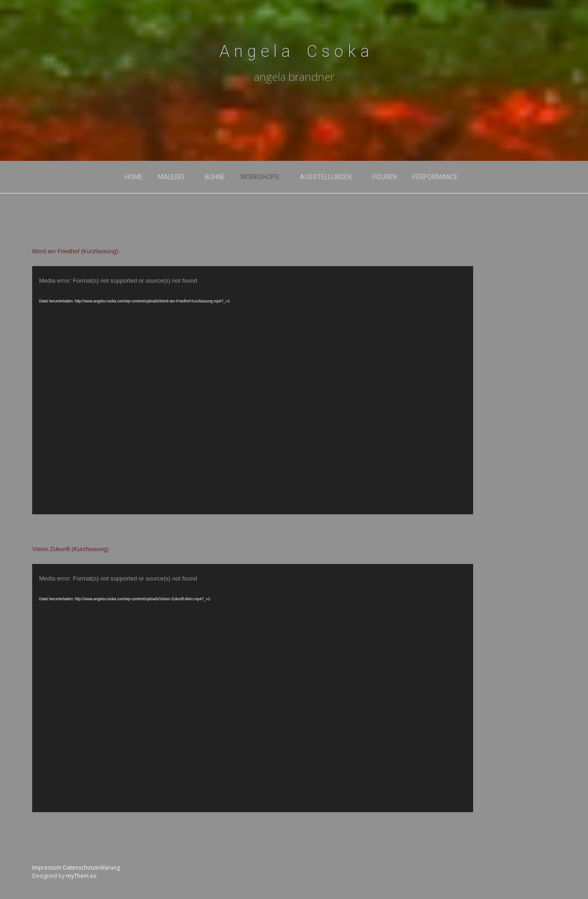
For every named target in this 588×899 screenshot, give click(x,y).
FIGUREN (384, 177)
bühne (215, 177)
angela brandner (294, 77)
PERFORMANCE (435, 177)
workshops (260, 177)
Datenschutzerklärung (91, 868)
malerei (171, 177)
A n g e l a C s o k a (294, 51)
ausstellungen (326, 177)
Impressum (47, 868)
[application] (253, 390)
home (134, 177)
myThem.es (81, 876)
